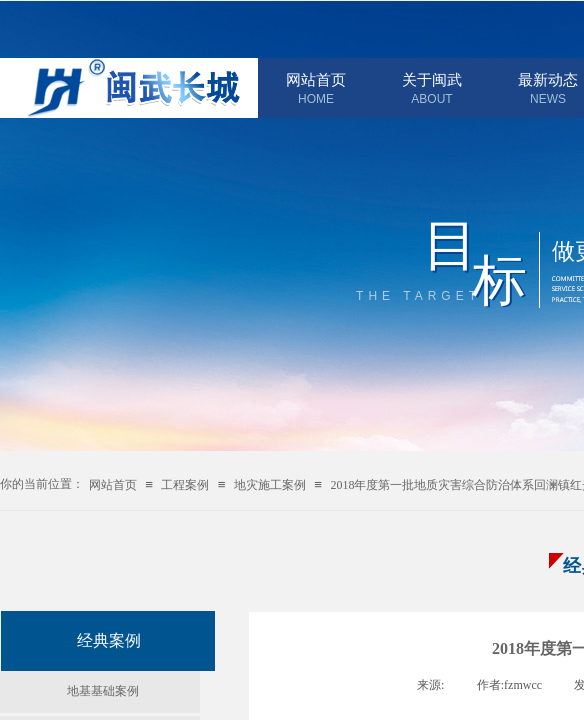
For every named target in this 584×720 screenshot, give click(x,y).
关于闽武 (432, 80)
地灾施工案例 (270, 485)
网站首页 (316, 80)
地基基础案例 (103, 691)
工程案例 (185, 485)
